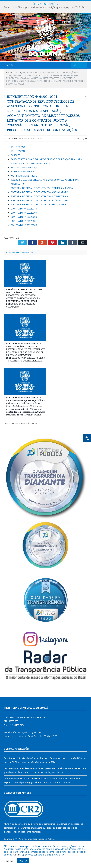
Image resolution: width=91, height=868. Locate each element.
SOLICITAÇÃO (18, 147)
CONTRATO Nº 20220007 (24, 221)
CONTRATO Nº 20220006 (24, 225)
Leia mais (18, 855)
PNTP (17, 839)
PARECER (15, 155)
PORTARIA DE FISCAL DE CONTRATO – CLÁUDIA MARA (40, 200)
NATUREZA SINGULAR (22, 172)
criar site (23, 824)
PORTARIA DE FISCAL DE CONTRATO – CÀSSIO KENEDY (40, 192)
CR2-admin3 (13, 138)
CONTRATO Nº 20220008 (24, 217)
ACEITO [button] (23, 861)
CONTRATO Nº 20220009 (24, 213)
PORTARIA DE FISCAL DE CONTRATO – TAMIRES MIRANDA (42, 188)
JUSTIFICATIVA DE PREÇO (24, 176)
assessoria (78, 824)
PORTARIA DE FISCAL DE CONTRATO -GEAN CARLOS (39, 204)
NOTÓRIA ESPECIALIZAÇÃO (25, 167)
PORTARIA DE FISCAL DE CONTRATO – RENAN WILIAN (39, 196)
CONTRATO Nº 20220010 (24, 209)
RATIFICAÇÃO (18, 151)
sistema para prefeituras (43, 824)
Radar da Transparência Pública (39, 839)
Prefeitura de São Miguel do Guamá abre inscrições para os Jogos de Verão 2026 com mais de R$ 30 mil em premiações (46, 7)
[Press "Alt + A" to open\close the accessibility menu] (87, 438)
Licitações (82, 138)
